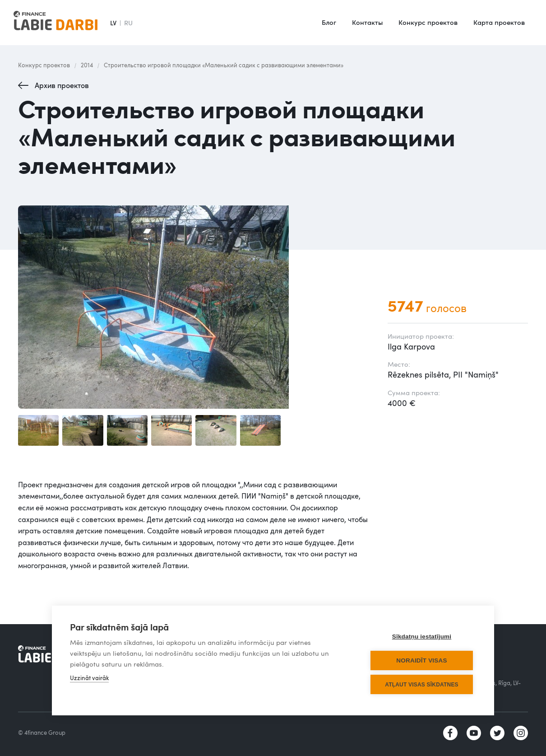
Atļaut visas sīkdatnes (422, 685)
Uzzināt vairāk (89, 678)
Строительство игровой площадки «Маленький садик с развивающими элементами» (224, 65)
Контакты (367, 22)
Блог (329, 22)
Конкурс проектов (428, 22)
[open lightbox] (194, 307)
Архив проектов (62, 85)
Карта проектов (499, 22)
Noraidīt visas (421, 660)
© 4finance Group (42, 733)
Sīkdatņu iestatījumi (422, 637)
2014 (87, 65)
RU (128, 23)
